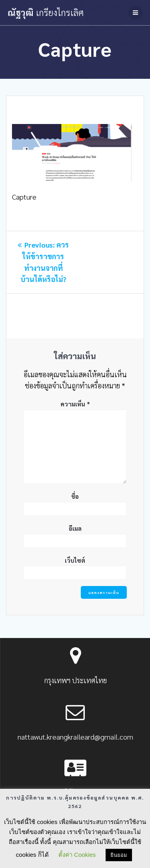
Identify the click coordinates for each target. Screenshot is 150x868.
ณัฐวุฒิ (46, 12)
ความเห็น (75, 404)
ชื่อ (75, 496)
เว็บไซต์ (75, 560)
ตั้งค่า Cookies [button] (77, 855)
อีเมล (75, 528)
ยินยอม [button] (119, 855)
